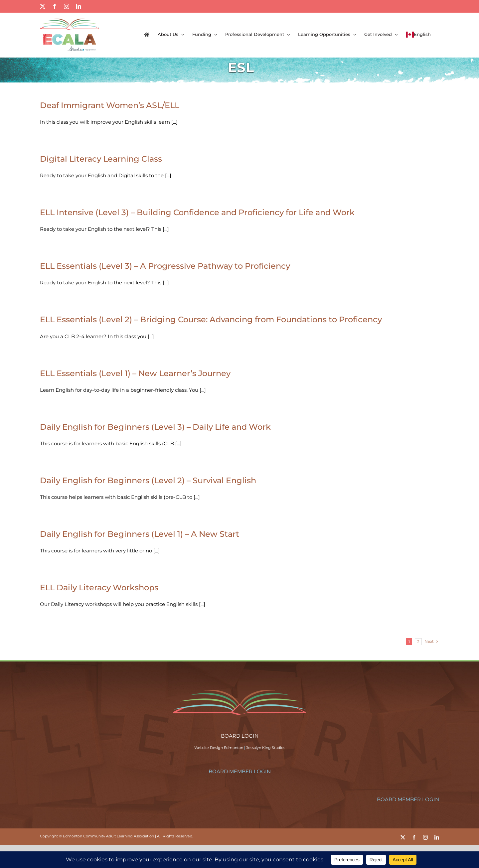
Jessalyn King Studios (266, 748)
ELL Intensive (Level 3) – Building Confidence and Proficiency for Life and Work (197, 212)
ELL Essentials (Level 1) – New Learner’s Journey (135, 373)
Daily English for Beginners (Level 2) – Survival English (148, 480)
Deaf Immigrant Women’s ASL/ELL (110, 105)
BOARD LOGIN (240, 736)
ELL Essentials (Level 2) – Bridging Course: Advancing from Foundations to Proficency (211, 319)
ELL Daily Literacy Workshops (99, 587)
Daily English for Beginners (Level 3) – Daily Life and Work (155, 427)
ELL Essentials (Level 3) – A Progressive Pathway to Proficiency (165, 266)
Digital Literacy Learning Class (101, 159)
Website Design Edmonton (219, 748)
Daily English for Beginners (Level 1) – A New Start (140, 534)
